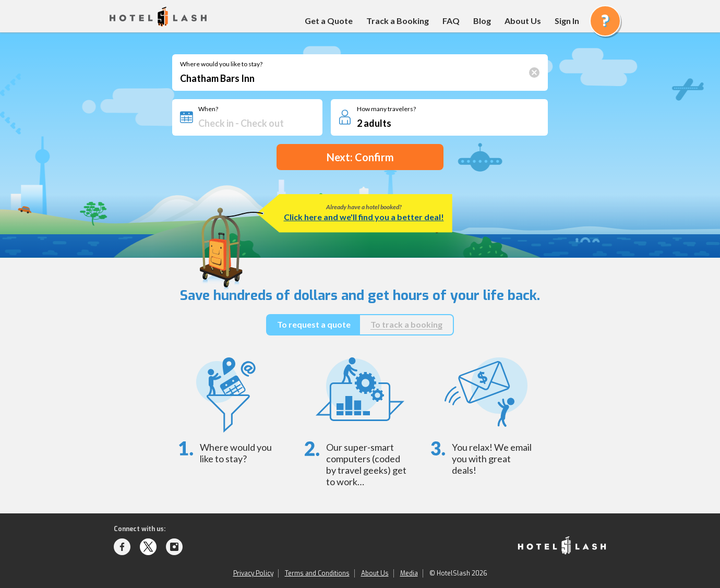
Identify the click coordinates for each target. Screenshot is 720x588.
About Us (523, 21)
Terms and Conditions (317, 573)
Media (409, 573)
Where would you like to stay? (221, 64)
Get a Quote (329, 21)
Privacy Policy (253, 573)
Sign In (567, 21)
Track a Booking (398, 21)
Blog (482, 21)
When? (208, 109)
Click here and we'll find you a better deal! (364, 217)
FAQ (451, 21)
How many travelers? (386, 109)
